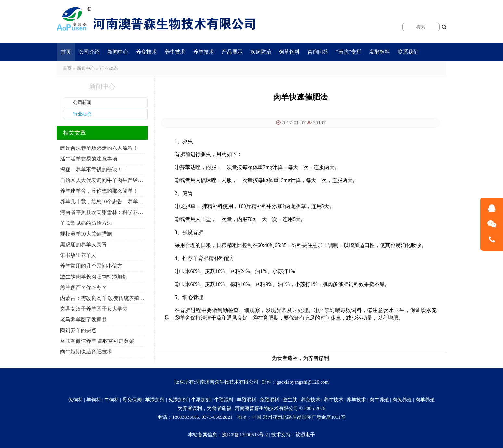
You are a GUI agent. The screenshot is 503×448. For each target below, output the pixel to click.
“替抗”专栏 (349, 52)
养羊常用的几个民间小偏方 (91, 266)
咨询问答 (318, 52)
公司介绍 (89, 52)
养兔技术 (146, 52)
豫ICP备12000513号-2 (245, 435)
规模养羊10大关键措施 (86, 234)
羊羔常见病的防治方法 (86, 223)
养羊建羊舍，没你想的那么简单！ (99, 191)
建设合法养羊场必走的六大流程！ (99, 148)
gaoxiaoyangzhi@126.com (302, 382)
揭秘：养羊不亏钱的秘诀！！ (94, 169)
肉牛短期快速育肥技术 (86, 352)
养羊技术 (204, 52)
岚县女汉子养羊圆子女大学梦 (94, 309)
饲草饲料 (289, 52)
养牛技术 (175, 52)
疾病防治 (261, 52)
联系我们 (408, 52)
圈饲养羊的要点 (78, 330)
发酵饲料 (380, 52)
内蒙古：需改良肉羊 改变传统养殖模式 (102, 298)
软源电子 (305, 435)
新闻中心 (118, 52)
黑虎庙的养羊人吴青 (83, 244)
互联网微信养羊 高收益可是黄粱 (97, 341)
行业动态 (109, 68)
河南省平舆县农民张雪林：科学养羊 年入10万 (102, 212)
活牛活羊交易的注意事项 (89, 159)
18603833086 (186, 417)
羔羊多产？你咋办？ (83, 287)
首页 (66, 52)
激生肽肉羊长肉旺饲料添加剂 (94, 277)
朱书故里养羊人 (78, 255)
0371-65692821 (217, 417)
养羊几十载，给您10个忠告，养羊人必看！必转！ (102, 202)
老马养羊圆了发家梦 (83, 320)
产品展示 (232, 52)
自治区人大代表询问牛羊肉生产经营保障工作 (102, 180)
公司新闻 (82, 102)
